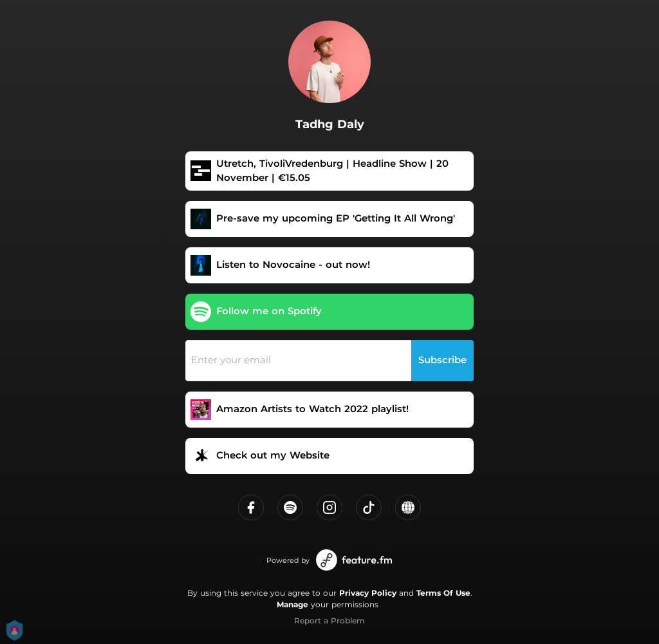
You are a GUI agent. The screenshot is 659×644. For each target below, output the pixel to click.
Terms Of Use (443, 593)
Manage (292, 604)
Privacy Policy (368, 593)
